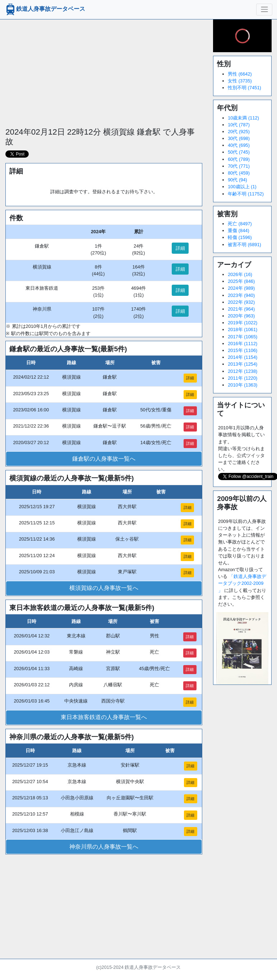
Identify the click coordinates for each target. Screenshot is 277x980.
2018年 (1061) (243, 329)
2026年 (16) (240, 274)
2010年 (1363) (243, 385)
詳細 (180, 248)
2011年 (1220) (243, 378)
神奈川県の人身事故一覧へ (104, 847)
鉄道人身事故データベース (45, 9)
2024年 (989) (241, 288)
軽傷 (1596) (240, 237)
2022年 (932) (241, 302)
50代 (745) (239, 152)
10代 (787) (239, 125)
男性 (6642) (240, 74)
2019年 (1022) (243, 323)
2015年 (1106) (243, 350)
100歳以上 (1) (242, 187)
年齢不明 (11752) (246, 194)
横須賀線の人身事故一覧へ (104, 588)
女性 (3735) (240, 81)
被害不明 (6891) (244, 245)
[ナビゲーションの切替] (264, 9)
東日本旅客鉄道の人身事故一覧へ (104, 717)
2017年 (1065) (243, 337)
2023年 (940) (241, 295)
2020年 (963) (241, 316)
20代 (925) (239, 132)
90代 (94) (237, 180)
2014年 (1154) (243, 357)
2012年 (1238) (243, 371)
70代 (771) (239, 166)
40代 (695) (239, 145)
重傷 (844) (238, 231)
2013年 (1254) (243, 364)
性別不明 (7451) (244, 88)
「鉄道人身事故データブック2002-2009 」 (242, 583)
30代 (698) (239, 138)
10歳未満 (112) (243, 118)
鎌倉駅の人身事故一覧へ (104, 459)
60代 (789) (239, 159)
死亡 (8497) (240, 224)
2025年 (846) (241, 281)
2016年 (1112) (243, 344)
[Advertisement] (103, 70)
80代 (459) (239, 173)
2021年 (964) (241, 309)
